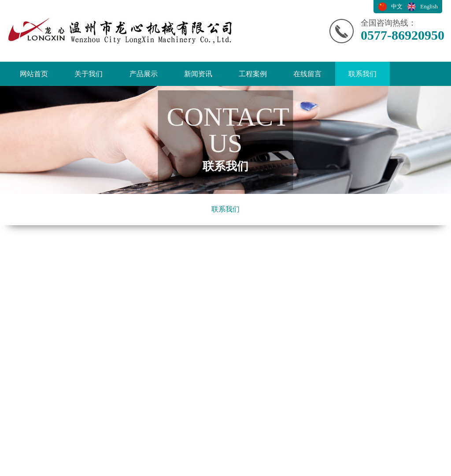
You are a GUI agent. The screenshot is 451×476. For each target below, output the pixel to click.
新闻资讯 (198, 74)
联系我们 (362, 74)
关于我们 (89, 74)
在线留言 (307, 74)
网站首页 (34, 74)
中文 (397, 6)
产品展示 (144, 74)
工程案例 (253, 74)
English (429, 6)
